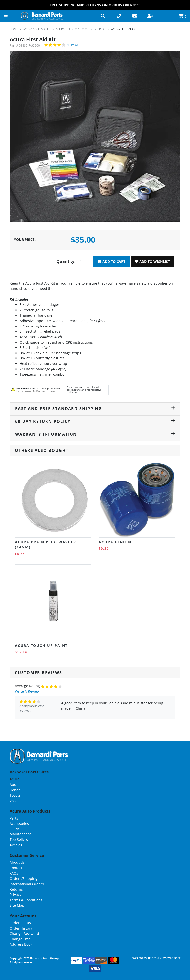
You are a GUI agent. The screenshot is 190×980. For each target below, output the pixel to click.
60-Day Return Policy (95, 421)
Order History (21, 928)
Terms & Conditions (26, 900)
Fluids (15, 829)
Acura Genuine (116, 542)
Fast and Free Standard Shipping (95, 409)
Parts (14, 818)
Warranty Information (95, 434)
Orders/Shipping (24, 878)
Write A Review (27, 691)
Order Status (20, 923)
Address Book (21, 944)
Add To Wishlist (152, 261)
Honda (15, 790)
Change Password (24, 934)
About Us (17, 862)
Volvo (14, 801)
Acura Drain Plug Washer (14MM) (46, 545)
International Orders (27, 884)
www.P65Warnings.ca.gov (40, 391)
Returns (16, 889)
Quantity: (66, 261)
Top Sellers (19, 840)
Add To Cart (111, 261)
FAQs (14, 873)
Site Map (17, 905)
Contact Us (19, 868)
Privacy (15, 895)
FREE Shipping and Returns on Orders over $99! (95, 5)
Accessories (19, 823)
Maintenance (21, 834)
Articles (16, 845)
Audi (13, 785)
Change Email (21, 939)
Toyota (15, 795)
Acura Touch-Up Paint (41, 645)
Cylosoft (173, 958)
